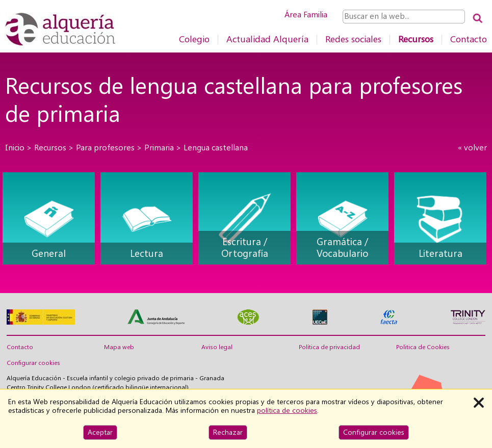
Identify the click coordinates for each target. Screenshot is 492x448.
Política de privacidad (329, 347)
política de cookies (287, 410)
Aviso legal (217, 347)
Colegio (194, 39)
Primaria (159, 148)
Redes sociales (353, 39)
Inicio (15, 148)
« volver (472, 148)
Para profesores (105, 148)
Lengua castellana (216, 148)
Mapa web (119, 347)
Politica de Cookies (423, 347)
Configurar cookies (33, 363)
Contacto (469, 39)
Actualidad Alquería (267, 39)
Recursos (416, 39)
